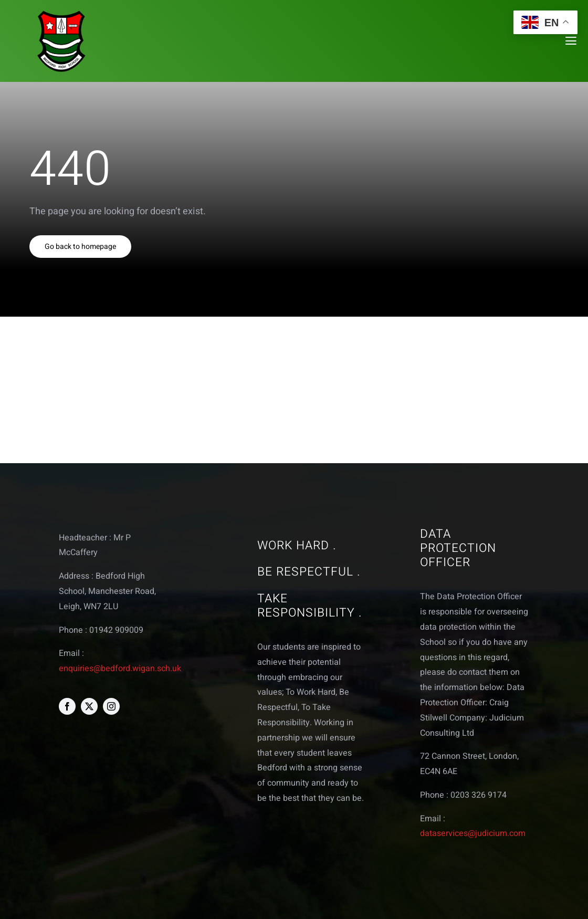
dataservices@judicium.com (473, 833)
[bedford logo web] (61, 12)
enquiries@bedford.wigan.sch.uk (120, 669)
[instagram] (111, 706)
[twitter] (89, 706)
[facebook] (67, 706)
